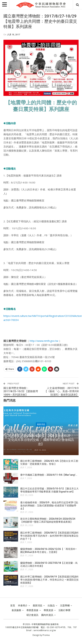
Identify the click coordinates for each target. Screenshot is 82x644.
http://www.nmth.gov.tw (44, 341)
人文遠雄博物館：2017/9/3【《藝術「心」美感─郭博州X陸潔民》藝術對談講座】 (62, 391)
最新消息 (41, 424)
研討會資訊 (32, 615)
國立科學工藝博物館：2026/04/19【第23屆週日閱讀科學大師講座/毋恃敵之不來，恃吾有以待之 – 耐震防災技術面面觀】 (49, 580)
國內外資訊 (47, 615)
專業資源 (48, 610)
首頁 (13, 605)
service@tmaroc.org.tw (45, 630)
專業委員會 (32, 610)
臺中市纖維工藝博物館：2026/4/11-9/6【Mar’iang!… (49, 475)
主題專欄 (65, 605)
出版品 (51, 605)
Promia (46, 635)
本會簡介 (23, 605)
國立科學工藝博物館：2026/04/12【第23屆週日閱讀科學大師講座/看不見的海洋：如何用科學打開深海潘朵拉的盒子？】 (49, 536)
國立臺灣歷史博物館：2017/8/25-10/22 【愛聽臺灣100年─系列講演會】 (21, 391)
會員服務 (16, 610)
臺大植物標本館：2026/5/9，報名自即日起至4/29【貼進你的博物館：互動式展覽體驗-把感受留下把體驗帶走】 (49, 506)
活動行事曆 (64, 610)
